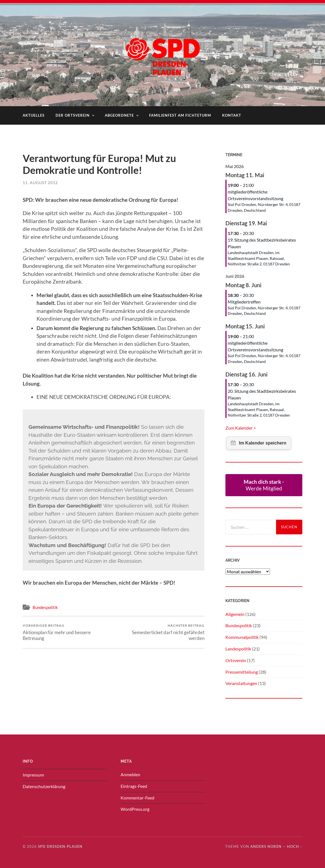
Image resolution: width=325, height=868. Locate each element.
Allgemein (235, 614)
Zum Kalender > (241, 428)
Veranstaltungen (241, 683)
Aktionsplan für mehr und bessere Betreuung (67, 632)
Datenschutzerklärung (44, 786)
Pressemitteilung (242, 672)
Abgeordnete (119, 115)
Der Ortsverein (73, 115)
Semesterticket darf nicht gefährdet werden (160, 632)
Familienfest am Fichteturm (180, 115)
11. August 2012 (40, 183)
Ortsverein (236, 660)
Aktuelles (34, 115)
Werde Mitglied (264, 485)
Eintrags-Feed (134, 786)
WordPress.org (135, 809)
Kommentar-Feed (137, 798)
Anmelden (130, 774)
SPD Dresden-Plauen (60, 846)
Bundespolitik (45, 607)
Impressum (33, 775)
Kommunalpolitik (242, 637)
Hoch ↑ (295, 846)
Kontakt (232, 115)
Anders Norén (266, 846)
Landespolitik (238, 649)
